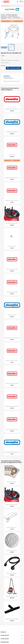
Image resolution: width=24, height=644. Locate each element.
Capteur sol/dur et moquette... (12, 619)
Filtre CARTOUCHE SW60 (12, 292)
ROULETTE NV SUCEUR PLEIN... (12, 178)
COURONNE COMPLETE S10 (12, 132)
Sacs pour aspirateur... (12, 482)
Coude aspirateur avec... (12, 527)
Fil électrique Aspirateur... (12, 573)
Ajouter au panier (14, 68)
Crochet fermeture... (12, 246)
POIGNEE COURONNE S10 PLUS (12, 109)
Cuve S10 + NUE (12, 155)
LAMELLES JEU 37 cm (12, 315)
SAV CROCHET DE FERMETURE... (12, 406)
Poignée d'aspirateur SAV (12, 269)
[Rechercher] (12, 6)
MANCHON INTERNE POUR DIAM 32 (12, 452)
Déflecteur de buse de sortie (12, 201)
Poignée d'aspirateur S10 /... (12, 223)
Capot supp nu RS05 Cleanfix (12, 429)
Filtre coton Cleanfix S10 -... (12, 550)
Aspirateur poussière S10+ (12, 596)
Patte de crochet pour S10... (12, 361)
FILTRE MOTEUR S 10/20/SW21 (12, 384)
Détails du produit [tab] (9, 78)
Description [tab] (7, 76)
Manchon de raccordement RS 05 (12, 338)
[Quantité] (2, 68)
